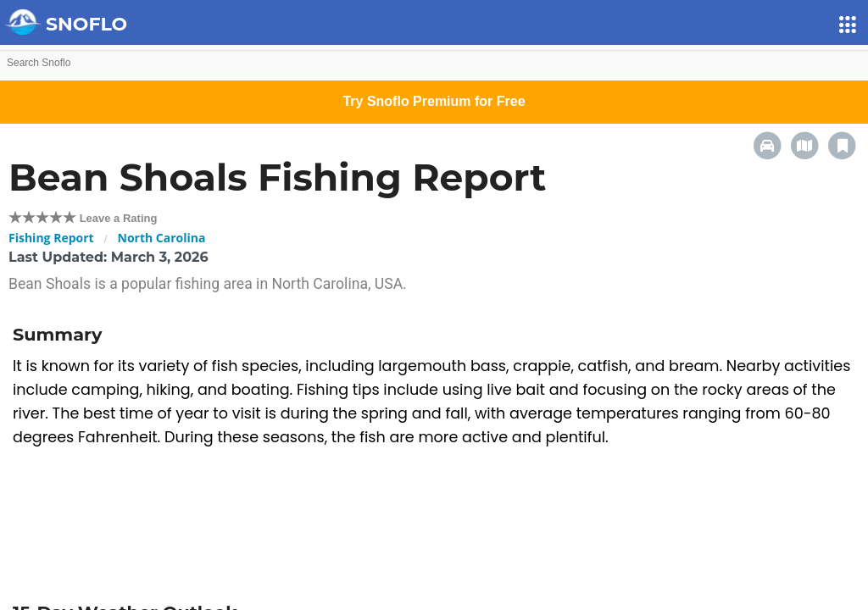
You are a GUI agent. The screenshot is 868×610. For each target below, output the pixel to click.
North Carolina (162, 238)
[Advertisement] (434, 527)
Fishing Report (51, 238)
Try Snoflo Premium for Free (434, 101)
